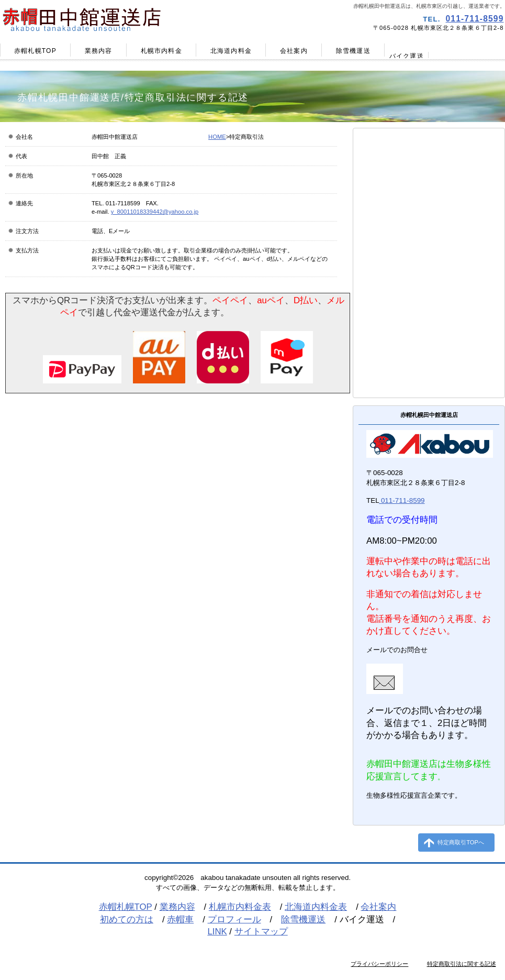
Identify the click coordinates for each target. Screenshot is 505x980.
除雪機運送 (303, 920)
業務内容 (177, 907)
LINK (217, 932)
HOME (217, 137)
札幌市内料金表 (240, 907)
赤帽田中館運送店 (125, 19)
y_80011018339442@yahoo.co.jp (155, 212)
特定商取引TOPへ (461, 842)
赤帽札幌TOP (126, 907)
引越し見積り (428, 328)
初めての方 (428, 193)
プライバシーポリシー (379, 964)
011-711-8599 (475, 19)
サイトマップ (428, 373)
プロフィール (428, 238)
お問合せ (428, 351)
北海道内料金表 (316, 907)
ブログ (428, 283)
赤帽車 (428, 216)
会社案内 (378, 907)
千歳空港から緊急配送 (428, 306)
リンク (428, 261)
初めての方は (127, 920)
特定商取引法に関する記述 (462, 964)
